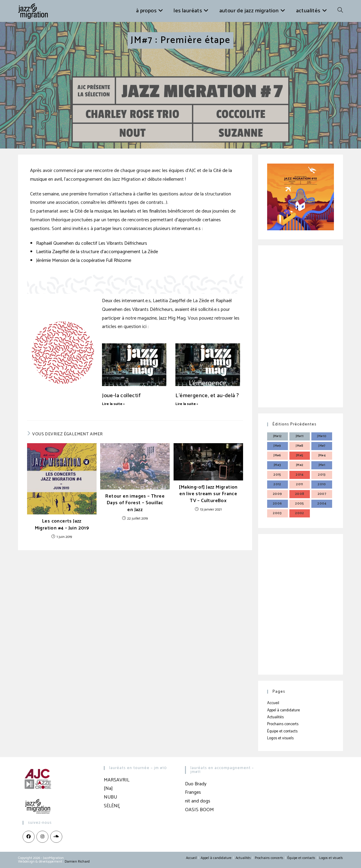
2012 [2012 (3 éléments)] (277, 484)
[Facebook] (29, 837)
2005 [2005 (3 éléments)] (300, 504)
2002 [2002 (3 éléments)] (300, 513)
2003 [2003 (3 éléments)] (277, 513)
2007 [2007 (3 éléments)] (322, 494)
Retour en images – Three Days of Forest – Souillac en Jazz (135, 503)
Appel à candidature (284, 710)
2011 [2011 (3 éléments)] (300, 484)
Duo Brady (196, 784)
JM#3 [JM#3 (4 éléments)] (278, 465)
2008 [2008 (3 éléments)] (300, 494)
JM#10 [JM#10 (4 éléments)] (322, 436)
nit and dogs (198, 801)
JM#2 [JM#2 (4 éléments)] (300, 465)
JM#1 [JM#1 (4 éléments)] (322, 465)
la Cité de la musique (91, 211)
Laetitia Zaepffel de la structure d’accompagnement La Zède (97, 252)
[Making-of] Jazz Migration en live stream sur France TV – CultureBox (208, 494)
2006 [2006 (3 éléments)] (278, 504)
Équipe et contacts (282, 731)
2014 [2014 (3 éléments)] (300, 475)
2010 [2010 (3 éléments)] (322, 484)
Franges (193, 792)
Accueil (273, 703)
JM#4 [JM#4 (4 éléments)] (322, 455)
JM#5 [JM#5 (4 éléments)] (300, 455)
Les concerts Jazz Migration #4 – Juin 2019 (62, 525)
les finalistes (155, 211)
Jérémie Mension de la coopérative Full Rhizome (84, 261)
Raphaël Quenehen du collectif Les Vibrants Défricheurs (92, 243)
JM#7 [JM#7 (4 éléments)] (322, 446)
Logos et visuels (280, 738)
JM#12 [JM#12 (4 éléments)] (278, 436)
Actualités (275, 717)
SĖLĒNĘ (112, 806)
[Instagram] (42, 837)
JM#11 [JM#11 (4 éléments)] (300, 436)
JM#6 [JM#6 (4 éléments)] (277, 455)
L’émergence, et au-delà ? (207, 396)
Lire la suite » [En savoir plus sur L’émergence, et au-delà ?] (187, 404)
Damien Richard (77, 862)
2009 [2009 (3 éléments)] (278, 494)
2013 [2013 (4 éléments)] (322, 475)
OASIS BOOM (199, 810)
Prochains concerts (283, 724)
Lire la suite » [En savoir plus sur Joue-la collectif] (113, 404)
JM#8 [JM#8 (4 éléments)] (300, 446)
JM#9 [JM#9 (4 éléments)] (277, 446)
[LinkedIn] (56, 837)
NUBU (110, 797)
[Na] (108, 788)
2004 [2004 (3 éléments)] (322, 504)
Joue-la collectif (121, 396)
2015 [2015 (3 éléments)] (277, 475)
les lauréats (125, 211)
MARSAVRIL (117, 780)
